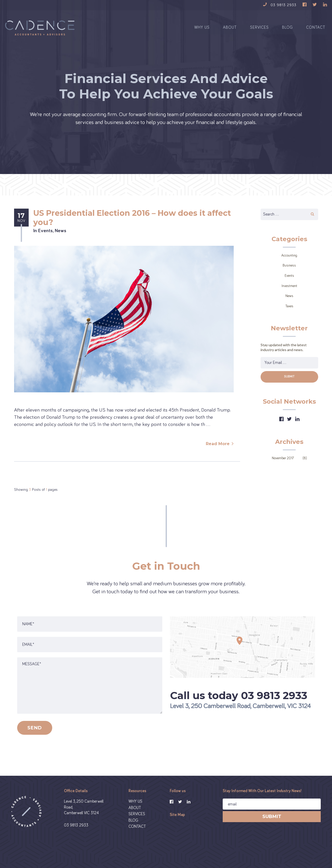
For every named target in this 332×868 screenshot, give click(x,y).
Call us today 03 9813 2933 (239, 700)
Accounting (289, 260)
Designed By (267, 852)
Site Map (177, 819)
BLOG (287, 31)
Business (289, 270)
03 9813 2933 (76, 830)
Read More (218, 449)
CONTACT (316, 31)
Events (45, 235)
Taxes (289, 311)
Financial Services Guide (232, 852)
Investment (289, 291)
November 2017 (283, 463)
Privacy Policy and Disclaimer (184, 852)
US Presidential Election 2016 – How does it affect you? (132, 222)
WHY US (202, 31)
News (61, 235)
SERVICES (259, 31)
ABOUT (230, 31)
